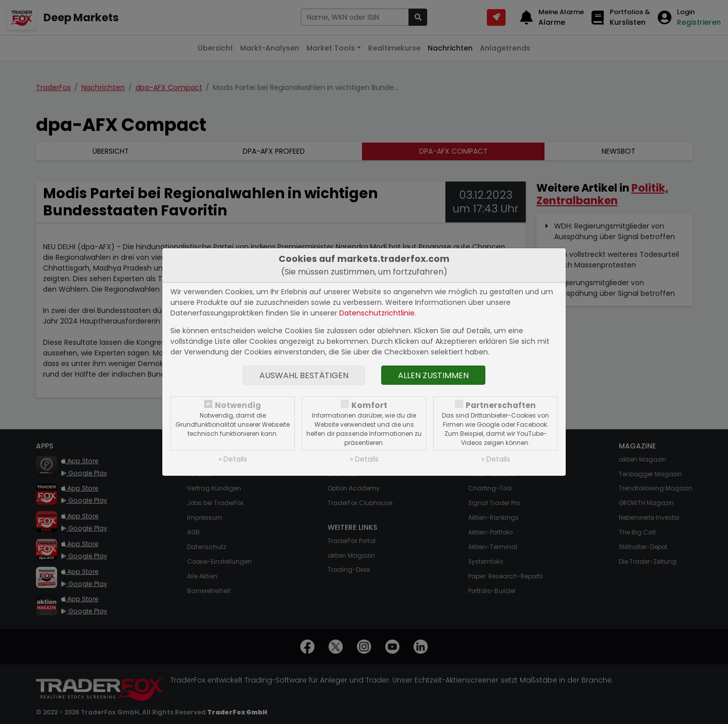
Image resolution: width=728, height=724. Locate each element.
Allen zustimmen (433, 375)
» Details (233, 459)
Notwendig (238, 405)
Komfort (369, 405)
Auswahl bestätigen (304, 375)
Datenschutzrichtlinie (377, 313)
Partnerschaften (501, 405)
